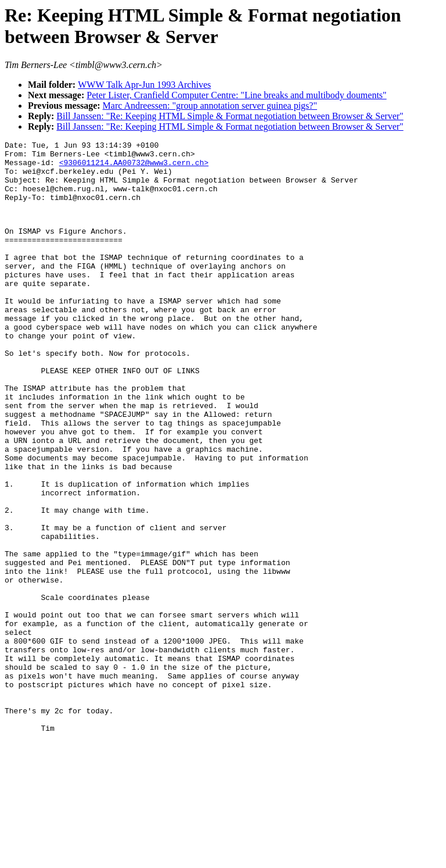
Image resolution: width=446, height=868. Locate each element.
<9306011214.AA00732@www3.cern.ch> (134, 167)
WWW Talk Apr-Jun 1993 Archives (144, 85)
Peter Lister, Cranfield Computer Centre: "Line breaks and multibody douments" (236, 95)
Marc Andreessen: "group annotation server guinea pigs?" (210, 106)
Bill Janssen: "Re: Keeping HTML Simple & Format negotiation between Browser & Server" (230, 116)
